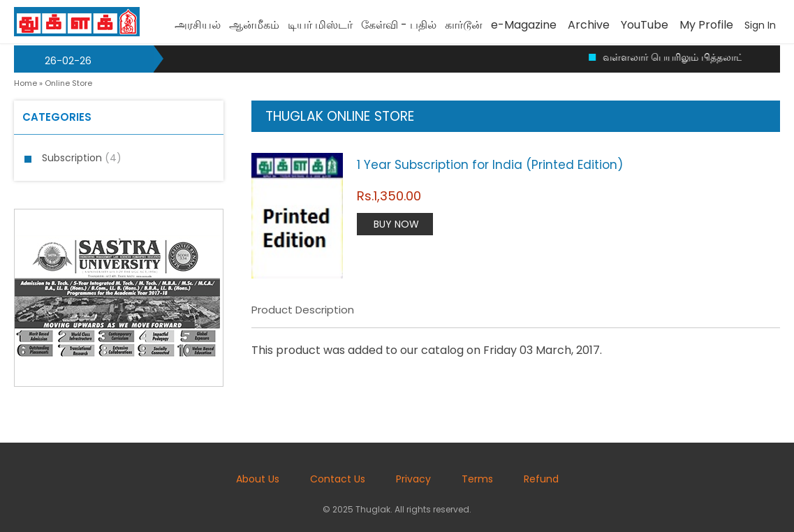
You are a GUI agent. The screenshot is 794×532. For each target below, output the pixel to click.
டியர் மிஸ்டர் (320, 25)
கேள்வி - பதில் (399, 25)
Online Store (68, 83)
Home (25, 83)
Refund (541, 479)
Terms (477, 479)
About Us (258, 479)
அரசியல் (198, 25)
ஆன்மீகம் (254, 25)
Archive (589, 25)
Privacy (413, 479)
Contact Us (338, 479)
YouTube (645, 25)
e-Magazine (524, 25)
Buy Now (396, 224)
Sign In (760, 25)
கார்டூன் (464, 25)
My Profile (706, 25)
